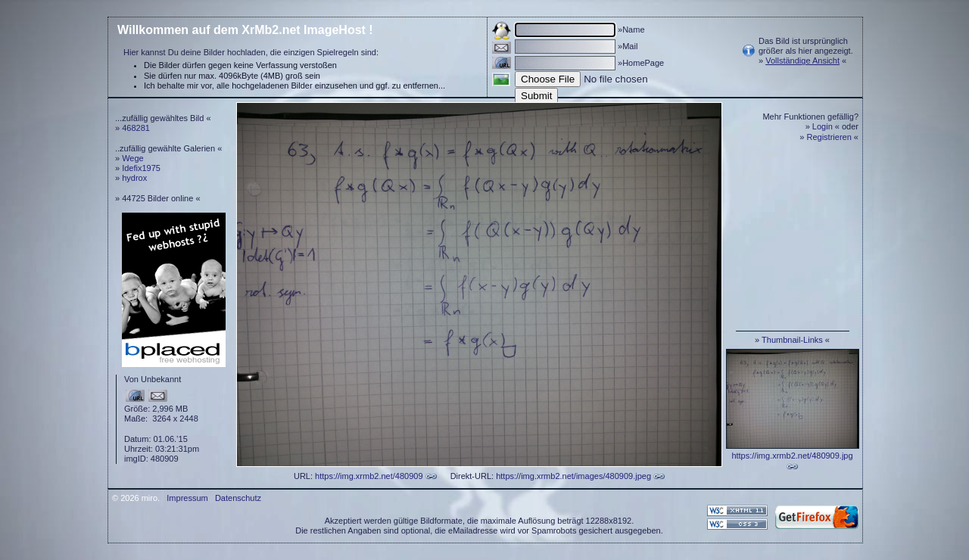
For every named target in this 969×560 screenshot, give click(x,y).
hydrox (134, 178)
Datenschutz (238, 498)
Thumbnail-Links (792, 340)
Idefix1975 (141, 168)
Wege (133, 158)
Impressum (187, 498)
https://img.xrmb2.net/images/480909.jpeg (573, 476)
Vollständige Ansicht (802, 61)
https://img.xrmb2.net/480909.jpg (792, 456)
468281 (136, 128)
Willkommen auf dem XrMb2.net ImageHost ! (245, 30)
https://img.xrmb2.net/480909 (369, 476)
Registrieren (829, 137)
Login (823, 126)
